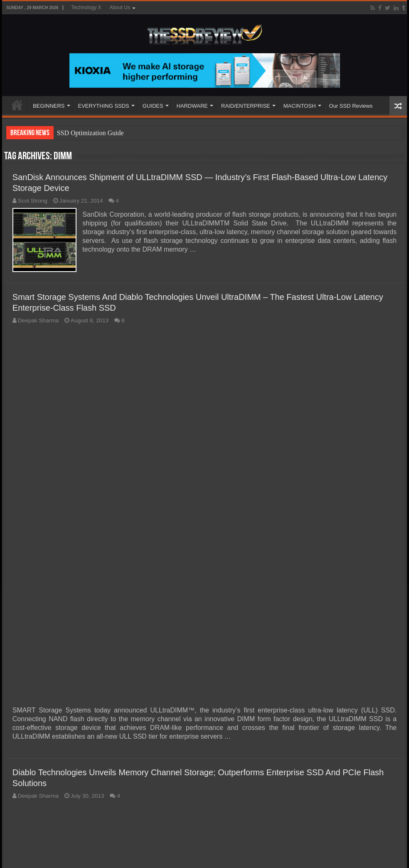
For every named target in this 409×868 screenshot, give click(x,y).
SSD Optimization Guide (90, 133)
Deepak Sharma (38, 320)
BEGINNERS (49, 106)
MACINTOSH (300, 106)
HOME (17, 105)
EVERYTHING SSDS (104, 106)
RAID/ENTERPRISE (246, 106)
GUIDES (153, 106)
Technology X (86, 7)
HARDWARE (192, 106)
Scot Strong (33, 201)
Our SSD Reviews (351, 106)
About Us (120, 7)
